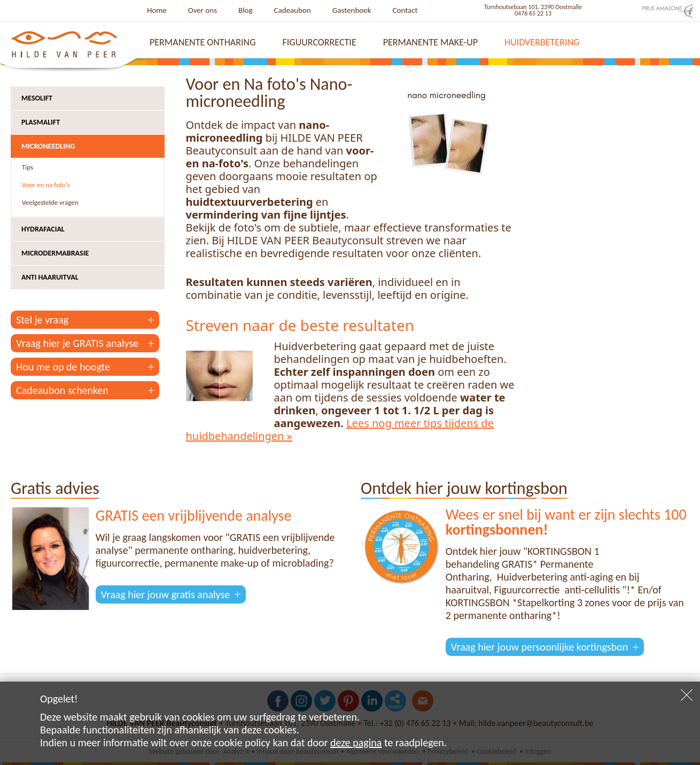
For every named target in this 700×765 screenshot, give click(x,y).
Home (157, 10)
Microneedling (48, 146)
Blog (246, 10)
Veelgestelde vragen (50, 202)
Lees (358, 423)
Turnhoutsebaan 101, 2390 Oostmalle (533, 7)
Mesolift (37, 98)
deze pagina (356, 743)
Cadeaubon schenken (62, 390)
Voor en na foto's (46, 185)
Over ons (203, 10)
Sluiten (687, 695)
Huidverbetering (542, 42)
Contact (405, 10)
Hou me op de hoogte (63, 367)
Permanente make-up (430, 42)
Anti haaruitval (50, 277)
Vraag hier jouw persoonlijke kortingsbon (540, 647)
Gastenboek (352, 10)
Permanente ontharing (203, 42)
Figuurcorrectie (320, 42)
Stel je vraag (42, 320)
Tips (28, 167)
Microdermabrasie (55, 253)
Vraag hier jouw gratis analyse (165, 594)
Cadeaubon (293, 10)
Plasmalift (41, 122)
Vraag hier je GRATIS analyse (77, 343)
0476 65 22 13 (533, 13)
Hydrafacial (43, 229)
